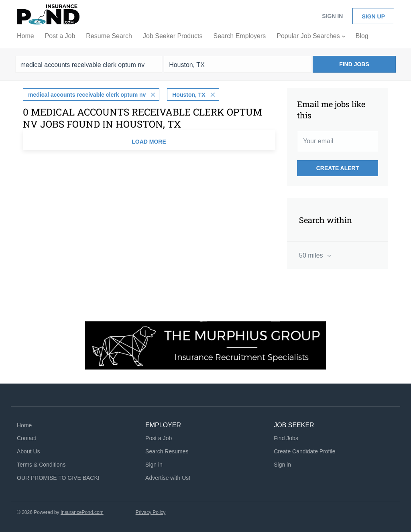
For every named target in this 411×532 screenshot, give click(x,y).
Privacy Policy (151, 512)
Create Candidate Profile (304, 451)
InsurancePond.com (82, 512)
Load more (149, 142)
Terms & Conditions (41, 465)
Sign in (332, 16)
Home (24, 425)
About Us (28, 451)
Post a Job (159, 438)
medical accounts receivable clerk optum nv (87, 95)
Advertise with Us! (168, 478)
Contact (26, 438)
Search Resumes (167, 451)
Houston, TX (189, 95)
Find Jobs (354, 64)
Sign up (373, 16)
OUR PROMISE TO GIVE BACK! (58, 478)
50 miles (312, 255)
